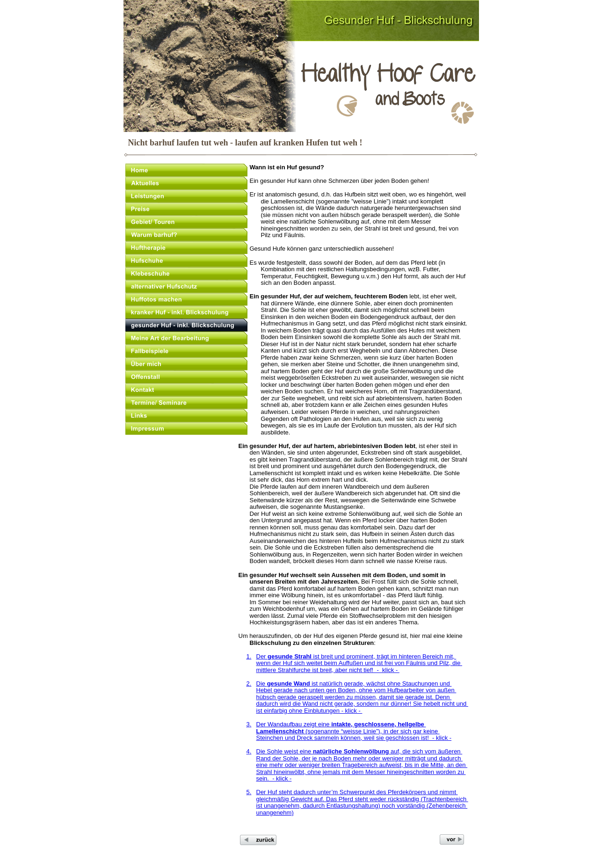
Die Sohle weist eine (285, 751)
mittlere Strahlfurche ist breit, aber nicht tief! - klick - (328, 670)
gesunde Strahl (290, 656)
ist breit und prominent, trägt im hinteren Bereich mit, (384, 656)
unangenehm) (275, 813)
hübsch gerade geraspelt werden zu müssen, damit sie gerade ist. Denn (354, 697)
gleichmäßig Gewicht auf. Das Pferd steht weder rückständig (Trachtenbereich (362, 799)
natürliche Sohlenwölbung (351, 751)
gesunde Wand (290, 684)
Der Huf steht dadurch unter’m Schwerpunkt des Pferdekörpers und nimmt (357, 792)
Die (262, 684)
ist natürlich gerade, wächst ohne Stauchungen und (381, 684)
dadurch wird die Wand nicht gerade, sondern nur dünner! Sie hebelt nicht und (362, 704)
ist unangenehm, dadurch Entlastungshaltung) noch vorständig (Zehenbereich (362, 806)
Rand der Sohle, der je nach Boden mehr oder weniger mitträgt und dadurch (360, 758)
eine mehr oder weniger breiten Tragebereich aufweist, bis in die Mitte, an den (362, 765)
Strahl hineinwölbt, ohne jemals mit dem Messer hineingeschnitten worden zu (361, 772)
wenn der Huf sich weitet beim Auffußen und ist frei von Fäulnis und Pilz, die (359, 663)
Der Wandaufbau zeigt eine (294, 724)
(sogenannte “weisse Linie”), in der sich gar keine (371, 731)
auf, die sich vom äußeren (425, 751)
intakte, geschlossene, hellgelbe (378, 724)
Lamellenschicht (280, 731)
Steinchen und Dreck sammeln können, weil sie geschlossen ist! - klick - (354, 738)
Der (262, 656)
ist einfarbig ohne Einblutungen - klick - (309, 711)
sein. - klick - (274, 778)
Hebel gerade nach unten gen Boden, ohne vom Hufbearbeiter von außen (356, 690)
